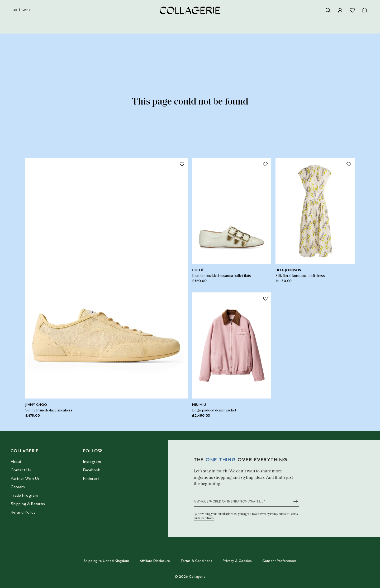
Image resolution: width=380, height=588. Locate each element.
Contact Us (21, 470)
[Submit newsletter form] (296, 501)
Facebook (91, 470)
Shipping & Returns (28, 504)
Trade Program (24, 496)
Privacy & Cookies (237, 561)
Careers (18, 487)
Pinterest (91, 479)
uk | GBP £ (22, 10)
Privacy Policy (269, 514)
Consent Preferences (279, 561)
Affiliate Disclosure (155, 561)
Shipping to (106, 561)
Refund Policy (23, 513)
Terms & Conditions (196, 561)
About (16, 462)
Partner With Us (25, 479)
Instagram (92, 462)
